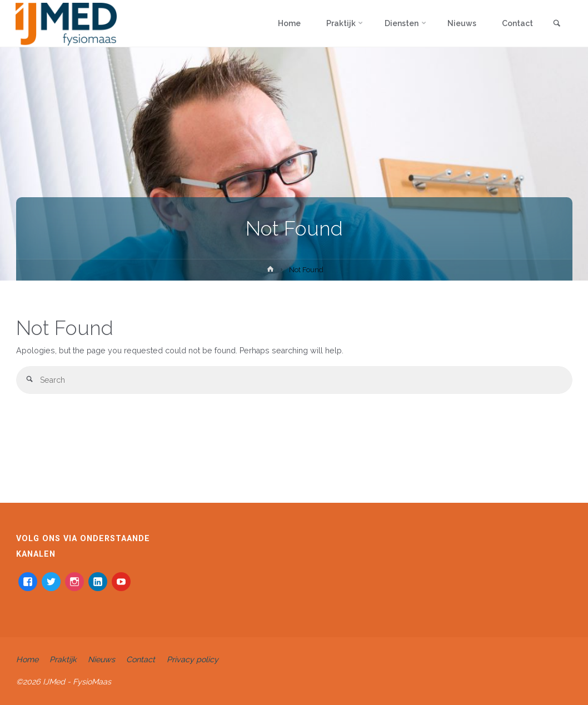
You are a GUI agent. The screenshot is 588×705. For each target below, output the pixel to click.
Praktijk (63, 659)
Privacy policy (193, 659)
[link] (557, 24)
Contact (141, 659)
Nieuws (101, 659)
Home (27, 659)
